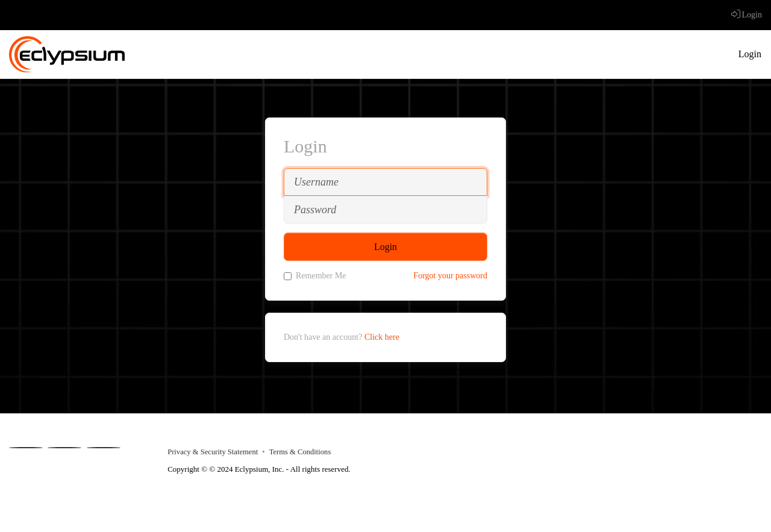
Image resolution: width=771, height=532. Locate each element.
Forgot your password (450, 276)
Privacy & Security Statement (213, 452)
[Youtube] (64, 448)
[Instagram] (104, 448)
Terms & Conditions (300, 452)
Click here (382, 337)
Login (747, 15)
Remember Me (315, 276)
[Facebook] (26, 448)
